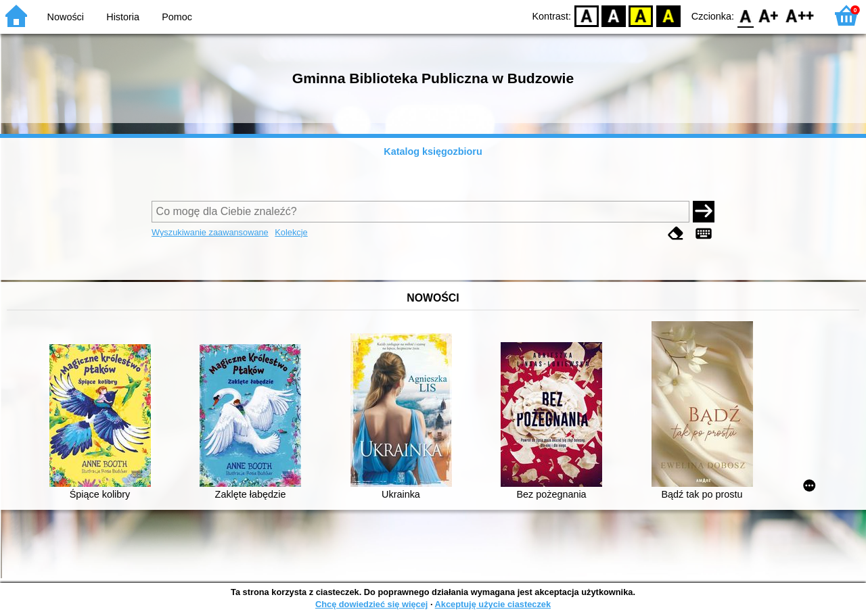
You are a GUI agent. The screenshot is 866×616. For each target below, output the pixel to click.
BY (668, 15)
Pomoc (177, 17)
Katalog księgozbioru (433, 151)
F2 (800, 15)
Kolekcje (291, 232)
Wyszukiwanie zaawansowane (210, 232)
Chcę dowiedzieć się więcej (371, 604)
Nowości (66, 17)
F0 (745, 15)
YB (641, 15)
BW (614, 15)
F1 (769, 15)
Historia (123, 17)
